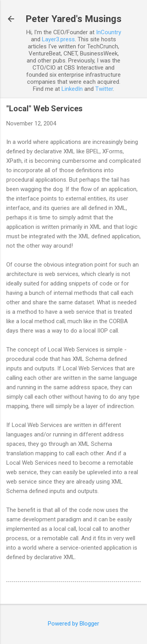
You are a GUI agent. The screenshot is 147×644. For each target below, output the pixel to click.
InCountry (109, 32)
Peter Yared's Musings (73, 19)
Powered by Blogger (73, 624)
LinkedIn (72, 89)
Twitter (104, 89)
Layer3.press (58, 39)
